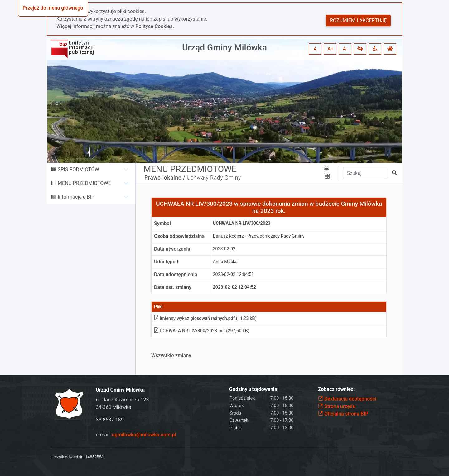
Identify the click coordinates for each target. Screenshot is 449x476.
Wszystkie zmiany (171, 356)
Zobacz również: (336, 389)
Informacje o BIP (76, 197)
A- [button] (345, 49)
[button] (360, 49)
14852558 (94, 457)
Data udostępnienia (176, 274)
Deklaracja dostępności (347, 399)
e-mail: (136, 435)
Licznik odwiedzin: (68, 457)
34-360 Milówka (114, 407)
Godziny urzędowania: (254, 389)
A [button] (315, 49)
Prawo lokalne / (165, 178)
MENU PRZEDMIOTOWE (84, 183)
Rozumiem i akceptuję (358, 20)
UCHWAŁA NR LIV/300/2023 (242, 223)
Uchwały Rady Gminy (214, 178)
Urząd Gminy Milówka (224, 48)
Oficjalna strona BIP (343, 414)
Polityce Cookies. (155, 26)
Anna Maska (225, 262)
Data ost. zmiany (173, 287)
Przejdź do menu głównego (53, 8)
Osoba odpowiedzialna (179, 236)
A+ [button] (331, 49)
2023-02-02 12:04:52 (234, 274)
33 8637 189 (110, 420)
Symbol (162, 223)
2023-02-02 (224, 249)
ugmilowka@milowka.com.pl (144, 435)
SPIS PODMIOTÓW (78, 169)
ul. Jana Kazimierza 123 (123, 400)
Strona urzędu (337, 406)
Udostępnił (166, 262)
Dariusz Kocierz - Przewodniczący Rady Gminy (259, 236)
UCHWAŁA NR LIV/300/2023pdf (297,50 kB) (202, 331)
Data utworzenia (172, 249)
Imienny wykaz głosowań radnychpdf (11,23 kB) (205, 318)
